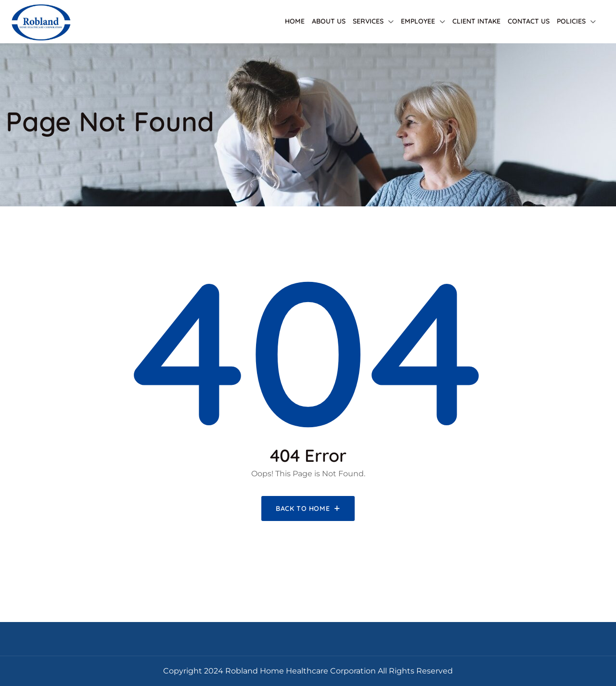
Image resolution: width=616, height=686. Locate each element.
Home (295, 21)
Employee (418, 21)
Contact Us (529, 21)
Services (368, 21)
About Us (329, 21)
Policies (571, 21)
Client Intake (476, 21)
